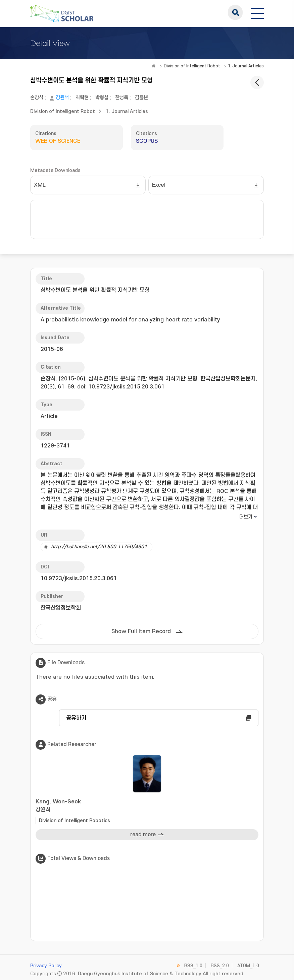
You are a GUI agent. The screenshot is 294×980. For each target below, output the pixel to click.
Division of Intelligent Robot (192, 66)
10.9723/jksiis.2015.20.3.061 (79, 578)
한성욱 (122, 98)
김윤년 (141, 98)
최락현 (82, 98)
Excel (159, 185)
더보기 (246, 517)
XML (40, 185)
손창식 (37, 98)
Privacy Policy (46, 966)
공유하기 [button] (76, 718)
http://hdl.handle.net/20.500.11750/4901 (99, 547)
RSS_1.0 (193, 966)
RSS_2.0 (220, 966)
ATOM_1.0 (248, 966)
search (235, 12)
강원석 (62, 98)
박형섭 (102, 98)
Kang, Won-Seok (147, 806)
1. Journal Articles (246, 66)
